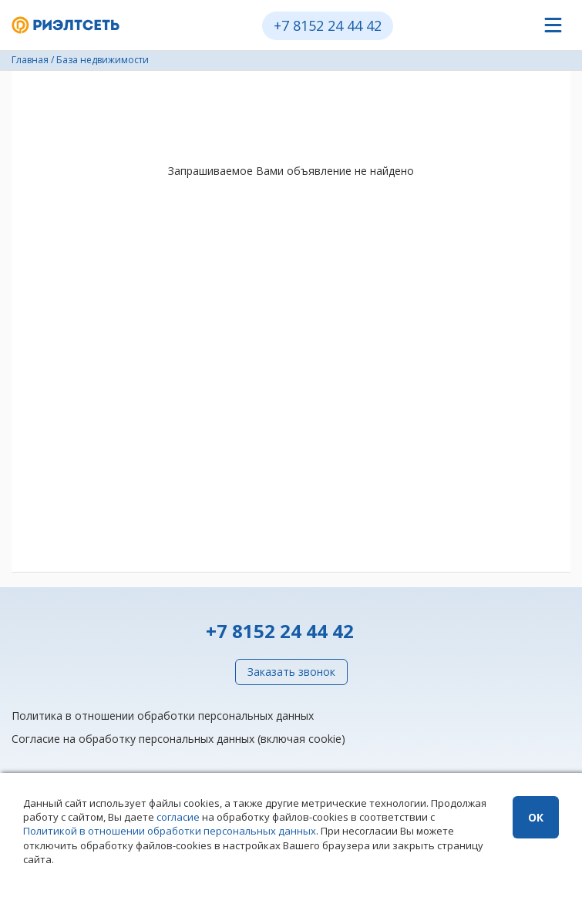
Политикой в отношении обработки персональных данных (170, 831)
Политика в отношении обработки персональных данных (163, 716)
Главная (30, 60)
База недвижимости (103, 60)
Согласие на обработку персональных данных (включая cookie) (178, 739)
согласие (178, 817)
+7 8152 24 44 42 (328, 25)
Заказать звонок (291, 672)
